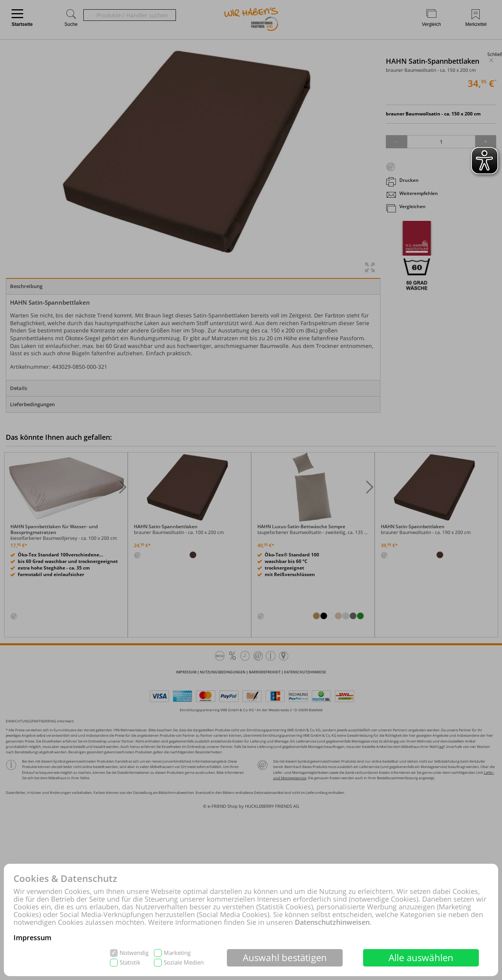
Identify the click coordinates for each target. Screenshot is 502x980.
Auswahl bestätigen (285, 957)
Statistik (130, 962)
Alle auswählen (421, 957)
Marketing (177, 953)
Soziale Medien (184, 962)
